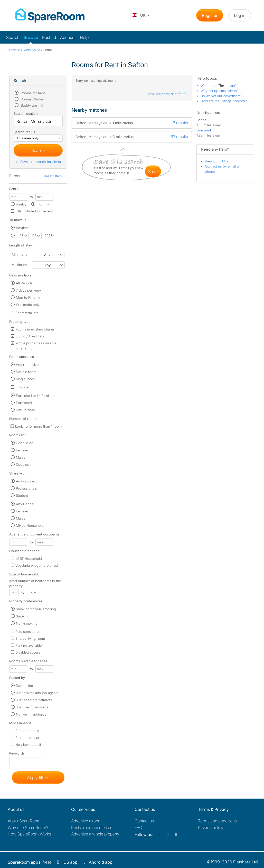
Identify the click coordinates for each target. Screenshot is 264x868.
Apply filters (38, 778)
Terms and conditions (217, 821)
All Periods (24, 283)
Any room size (27, 365)
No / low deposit (28, 745)
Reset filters (53, 176)
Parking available (29, 645)
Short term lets (27, 313)
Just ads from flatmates (34, 700)
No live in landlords (31, 714)
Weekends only (28, 305)
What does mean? (219, 86)
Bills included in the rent (34, 211)
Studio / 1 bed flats (30, 336)
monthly (43, 204)
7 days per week (29, 290)
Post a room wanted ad (92, 828)
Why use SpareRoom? (28, 828)
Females (22, 450)
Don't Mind (25, 443)
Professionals (26, 488)
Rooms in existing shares (35, 329)
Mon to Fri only (28, 297)
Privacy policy (211, 828)
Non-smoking (27, 623)
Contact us (144, 821)
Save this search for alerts (38, 162)
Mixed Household (30, 525)
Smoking (23, 616)
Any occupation (28, 481)
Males (21, 457)
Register (210, 15)
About (24, 821)
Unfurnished (26, 410)
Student (22, 495)
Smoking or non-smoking (36, 609)
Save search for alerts (167, 94)
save (153, 171)
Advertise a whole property (95, 834)
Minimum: (19, 254)
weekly (21, 204)
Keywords (17, 754)
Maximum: (20, 265)
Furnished (24, 403)
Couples (22, 464)
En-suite (22, 387)
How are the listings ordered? (224, 101)
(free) (29, 862)
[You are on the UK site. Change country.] (142, 15)
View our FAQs (217, 161)
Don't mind (25, 686)
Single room (25, 379)
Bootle (201, 120)
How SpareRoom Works (29, 834)
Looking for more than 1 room (38, 426)
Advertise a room (86, 821)
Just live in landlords (32, 707)
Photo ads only (27, 731)
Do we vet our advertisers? (221, 96)
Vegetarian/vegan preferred (37, 565)
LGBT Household (29, 559)
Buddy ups (32, 105)
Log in (240, 15)
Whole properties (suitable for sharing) (36, 346)
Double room (26, 372)
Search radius (24, 132)
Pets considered (28, 632)
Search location (26, 113)
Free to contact (27, 738)
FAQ (138, 828)
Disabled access (28, 652)
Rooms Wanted (32, 99)
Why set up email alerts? (220, 91)
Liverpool (204, 130)
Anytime (22, 228)
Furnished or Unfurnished (36, 396)
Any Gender (25, 504)
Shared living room (30, 638)
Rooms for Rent (32, 93)
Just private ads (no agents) (38, 693)
